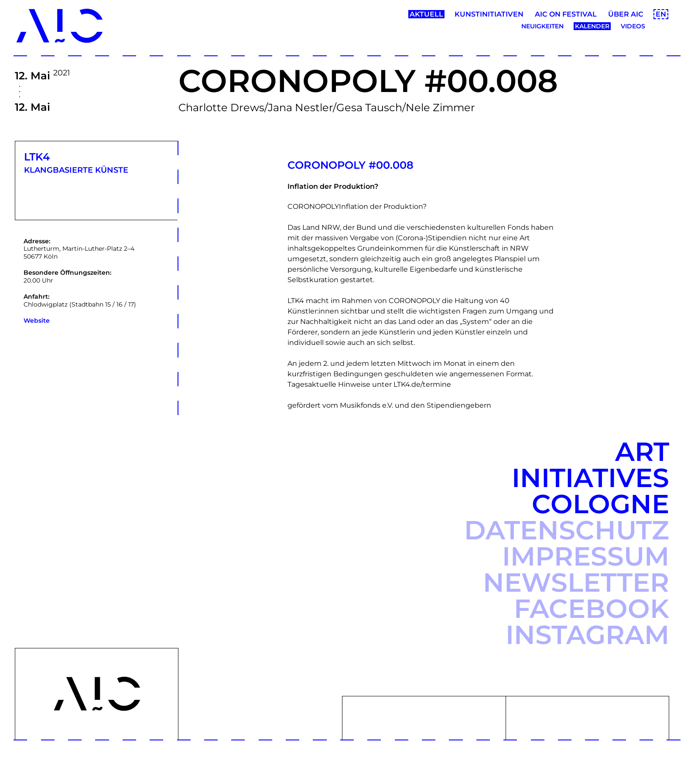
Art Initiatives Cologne (590, 478)
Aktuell (426, 14)
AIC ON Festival (566, 14)
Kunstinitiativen (489, 14)
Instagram (587, 635)
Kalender (592, 26)
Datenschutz (567, 530)
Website (37, 320)
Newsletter (576, 582)
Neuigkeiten (542, 26)
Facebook (592, 608)
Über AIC (626, 14)
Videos (633, 26)
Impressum (586, 556)
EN (661, 14)
